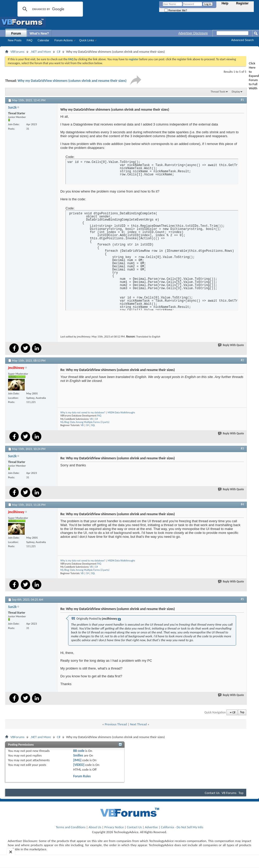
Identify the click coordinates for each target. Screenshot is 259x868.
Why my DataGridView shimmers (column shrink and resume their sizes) (72, 81)
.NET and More (41, 52)
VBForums (17, 52)
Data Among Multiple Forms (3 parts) (90, 422)
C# (59, 52)
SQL (93, 425)
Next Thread (138, 724)
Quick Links (87, 40)
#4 (242, 504)
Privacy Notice (114, 827)
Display (236, 92)
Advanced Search (242, 40)
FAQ (30, 40)
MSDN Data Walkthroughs (121, 412)
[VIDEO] (79, 765)
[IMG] (77, 760)
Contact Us (212, 793)
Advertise (151, 827)
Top (242, 713)
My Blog (65, 422)
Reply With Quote (231, 345)
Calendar (44, 40)
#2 (242, 360)
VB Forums (229, 793)
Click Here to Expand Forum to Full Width (254, 76)
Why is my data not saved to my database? (83, 412)
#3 (242, 448)
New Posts (15, 40)
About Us (95, 827)
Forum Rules (82, 776)
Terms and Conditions (71, 827)
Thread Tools (218, 92)
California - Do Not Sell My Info (182, 827)
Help (225, 3)
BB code (79, 751)
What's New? (39, 34)
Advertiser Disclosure (193, 33)
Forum (16, 34)
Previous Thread (116, 724)
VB (91, 419)
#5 (242, 599)
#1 (242, 100)
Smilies (78, 755)
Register (242, 3)
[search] (49, 9)
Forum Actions (63, 40)
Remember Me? (176, 11)
